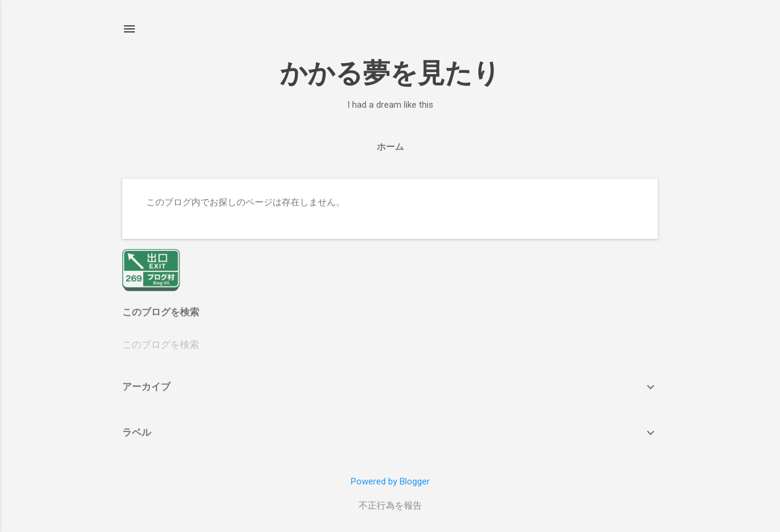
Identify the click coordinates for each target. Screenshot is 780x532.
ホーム (390, 147)
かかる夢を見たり (390, 73)
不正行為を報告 (390, 506)
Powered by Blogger (390, 481)
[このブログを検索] (390, 345)
